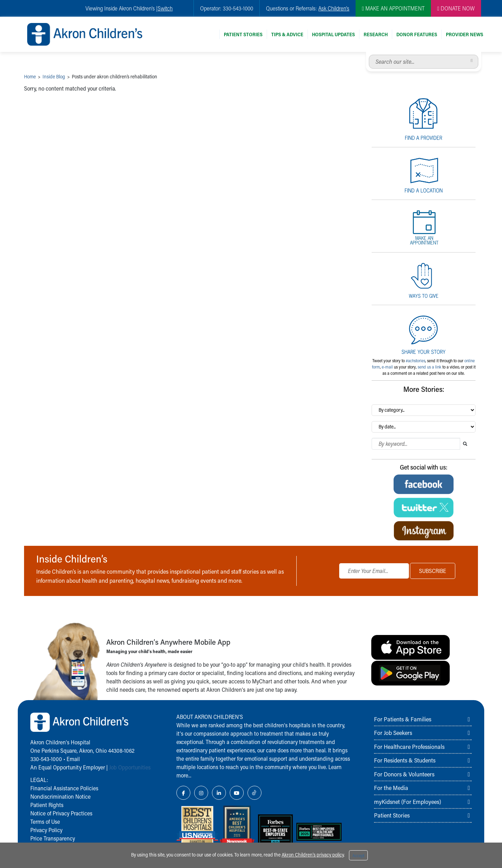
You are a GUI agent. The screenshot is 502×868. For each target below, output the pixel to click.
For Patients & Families (403, 719)
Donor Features (417, 34)
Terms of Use (45, 821)
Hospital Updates (333, 34)
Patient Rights (47, 805)
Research (376, 34)
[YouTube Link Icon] (237, 793)
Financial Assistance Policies (64, 788)
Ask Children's (334, 8)
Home (30, 76)
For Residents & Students (405, 760)
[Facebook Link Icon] (183, 793)
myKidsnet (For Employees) (408, 801)
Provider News (465, 34)
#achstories (416, 361)
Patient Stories (243, 34)
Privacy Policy (46, 830)
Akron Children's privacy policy (313, 855)
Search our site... (369, 55)
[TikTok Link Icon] (254, 793)
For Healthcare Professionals (409, 746)
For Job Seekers (393, 733)
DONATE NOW (456, 8)
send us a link (429, 367)
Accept (358, 855)
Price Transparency (53, 838)
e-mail (387, 367)
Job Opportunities (130, 767)
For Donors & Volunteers (404, 774)
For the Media (391, 788)
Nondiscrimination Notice (60, 796)
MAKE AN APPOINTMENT (393, 8)
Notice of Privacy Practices (61, 813)
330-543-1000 (46, 759)
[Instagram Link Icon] (201, 793)
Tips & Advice (287, 34)
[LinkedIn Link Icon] (219, 793)
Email (73, 759)
